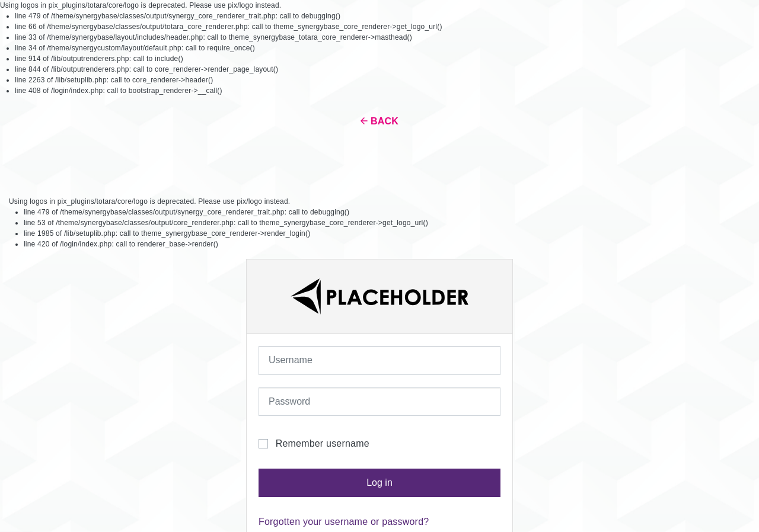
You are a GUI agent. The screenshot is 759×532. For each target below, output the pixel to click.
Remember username (323, 443)
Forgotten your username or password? (344, 522)
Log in (379, 483)
